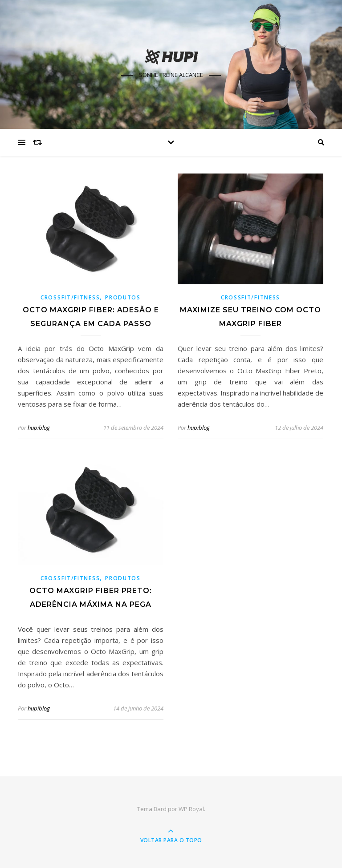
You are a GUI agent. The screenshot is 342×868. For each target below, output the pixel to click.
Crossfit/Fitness (70, 297)
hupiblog (39, 428)
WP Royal (191, 809)
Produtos (123, 297)
